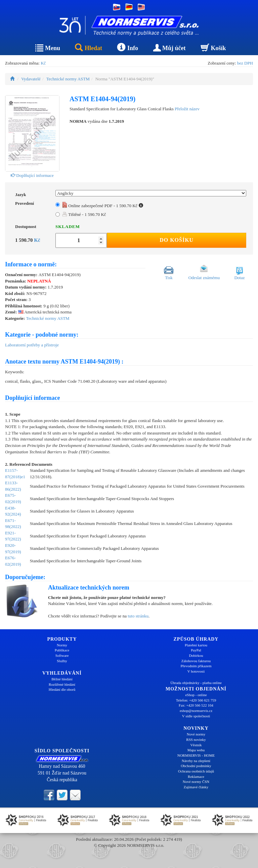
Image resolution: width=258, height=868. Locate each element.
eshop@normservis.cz (196, 711)
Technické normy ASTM (68, 79)
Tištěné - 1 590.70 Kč (84, 214)
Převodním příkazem (196, 666)
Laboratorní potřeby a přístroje (32, 345)
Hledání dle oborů (62, 689)
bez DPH (245, 63)
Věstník (196, 745)
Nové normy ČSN (196, 782)
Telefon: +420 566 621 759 (196, 700)
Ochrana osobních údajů (196, 771)
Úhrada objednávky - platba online (196, 683)
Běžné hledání (62, 679)
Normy (62, 645)
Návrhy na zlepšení (196, 761)
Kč (43, 63)
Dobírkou (196, 655)
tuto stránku (138, 616)
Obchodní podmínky (196, 766)
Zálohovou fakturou (196, 661)
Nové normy (196, 734)
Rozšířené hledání (62, 684)
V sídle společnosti (196, 716)
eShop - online (196, 695)
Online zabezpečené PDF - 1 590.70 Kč (103, 206)
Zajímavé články (196, 787)
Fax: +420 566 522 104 (196, 705)
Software (62, 655)
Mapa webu (196, 750)
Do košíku (177, 240)
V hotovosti (196, 671)
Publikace (62, 650)
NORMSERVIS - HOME (196, 755)
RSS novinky (196, 740)
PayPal (196, 650)
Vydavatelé (31, 79)
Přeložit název (187, 109)
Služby (62, 661)
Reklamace (196, 777)
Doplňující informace (32, 175)
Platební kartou (196, 645)
